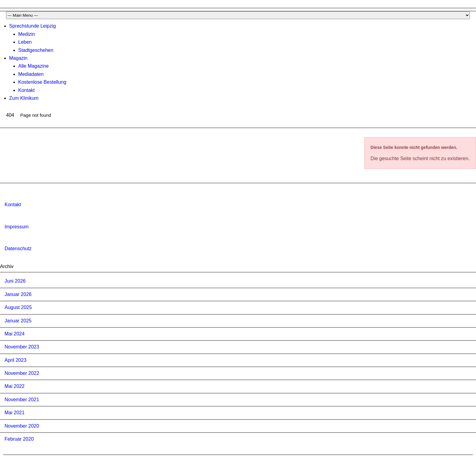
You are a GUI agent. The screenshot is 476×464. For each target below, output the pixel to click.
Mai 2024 (15, 334)
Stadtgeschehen (36, 50)
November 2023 (22, 347)
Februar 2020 (19, 439)
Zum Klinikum (24, 98)
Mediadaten (31, 74)
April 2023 (15, 360)
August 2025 (18, 307)
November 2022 (22, 373)
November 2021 (22, 400)
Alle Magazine (34, 66)
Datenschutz (18, 249)
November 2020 (22, 426)
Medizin (27, 34)
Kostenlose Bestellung (42, 82)
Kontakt (26, 90)
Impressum (17, 227)
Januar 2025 (18, 321)
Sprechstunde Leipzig (32, 26)
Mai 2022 (15, 386)
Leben (25, 42)
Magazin (18, 58)
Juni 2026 (15, 281)
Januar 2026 (18, 294)
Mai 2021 (15, 413)
